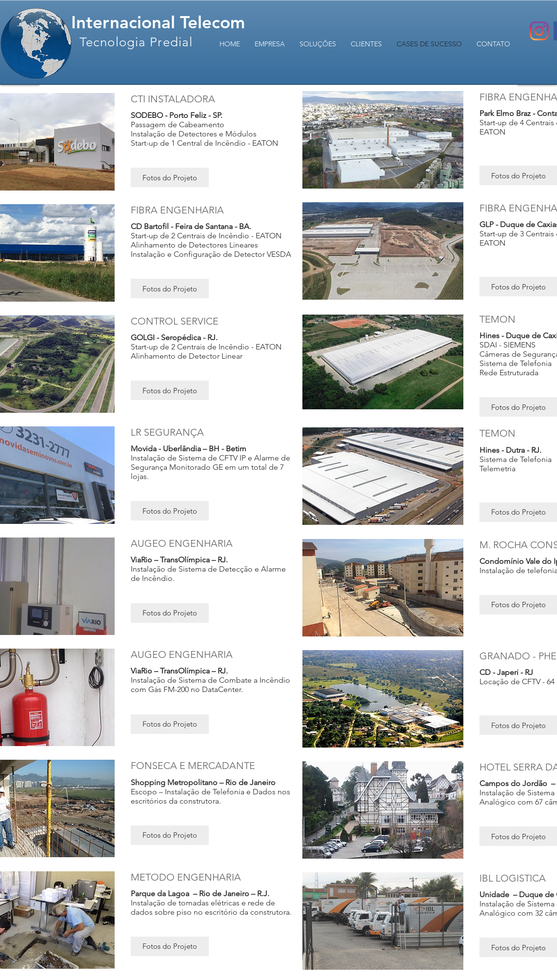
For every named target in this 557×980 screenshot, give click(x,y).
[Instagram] (539, 31)
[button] (170, 177)
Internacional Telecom (158, 22)
